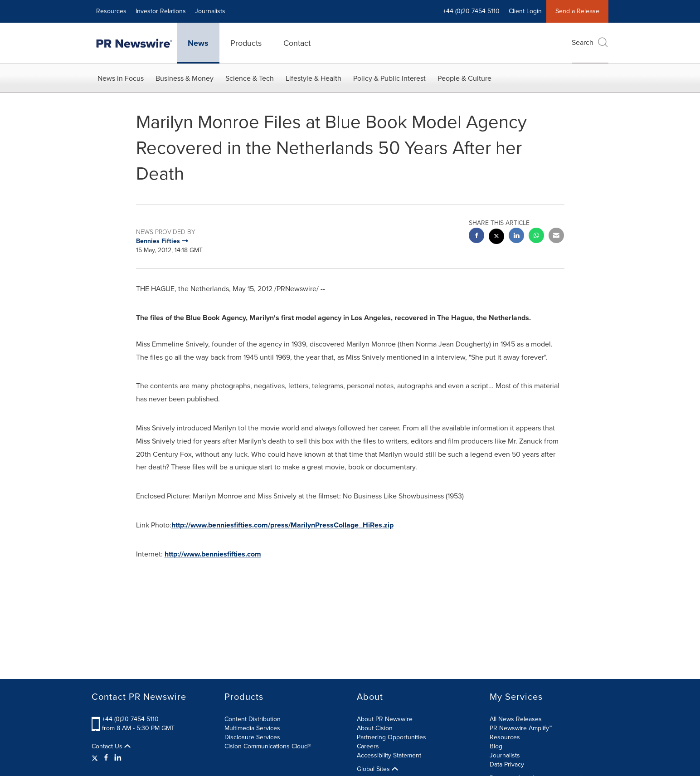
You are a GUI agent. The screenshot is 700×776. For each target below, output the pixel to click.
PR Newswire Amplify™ (521, 728)
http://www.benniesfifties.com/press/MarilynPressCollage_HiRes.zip (282, 525)
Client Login (525, 11)
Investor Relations (161, 11)
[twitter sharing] (496, 237)
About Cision (375, 728)
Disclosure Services (252, 737)
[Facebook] (106, 758)
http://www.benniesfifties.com (213, 554)
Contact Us (111, 747)
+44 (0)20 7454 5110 (471, 11)
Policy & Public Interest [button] (389, 78)
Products (246, 43)
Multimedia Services (252, 728)
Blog (496, 746)
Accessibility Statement (389, 755)
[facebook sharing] (476, 237)
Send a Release (577, 11)
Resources (111, 11)
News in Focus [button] (121, 78)
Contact (297, 43)
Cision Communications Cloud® (268, 746)
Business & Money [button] (185, 78)
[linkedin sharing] (516, 237)
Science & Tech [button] (250, 78)
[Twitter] (96, 758)
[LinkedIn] (118, 758)
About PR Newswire (385, 719)
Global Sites (377, 769)
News (198, 43)
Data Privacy (507, 764)
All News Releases (516, 719)
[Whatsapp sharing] (536, 237)
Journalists (210, 11)
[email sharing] (556, 237)
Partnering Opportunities (391, 737)
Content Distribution (253, 719)
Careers (368, 746)
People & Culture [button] (464, 78)
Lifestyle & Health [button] (314, 78)
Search (590, 42)
